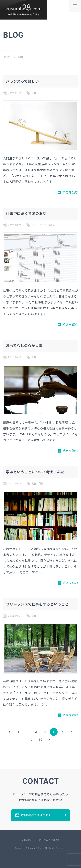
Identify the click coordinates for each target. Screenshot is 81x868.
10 (40, 740)
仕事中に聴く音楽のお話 (26, 214)
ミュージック (40, 225)
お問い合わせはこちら (41, 815)
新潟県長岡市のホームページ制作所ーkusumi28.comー (24, 10)
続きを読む (68, 192)
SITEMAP (27, 840)
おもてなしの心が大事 (24, 346)
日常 (41, 484)
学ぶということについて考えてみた (35, 472)
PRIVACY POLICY (49, 840)
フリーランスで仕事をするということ (37, 604)
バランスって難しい (22, 81)
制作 (34, 93)
